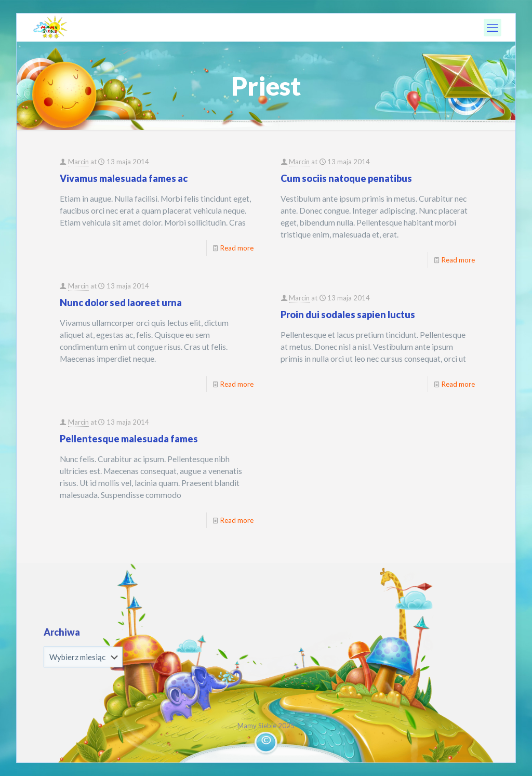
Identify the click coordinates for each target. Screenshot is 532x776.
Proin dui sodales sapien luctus (348, 314)
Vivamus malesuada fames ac (124, 178)
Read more (237, 248)
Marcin (78, 162)
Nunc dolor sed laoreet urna (121, 302)
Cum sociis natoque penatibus (346, 178)
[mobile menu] (493, 28)
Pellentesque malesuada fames (129, 439)
